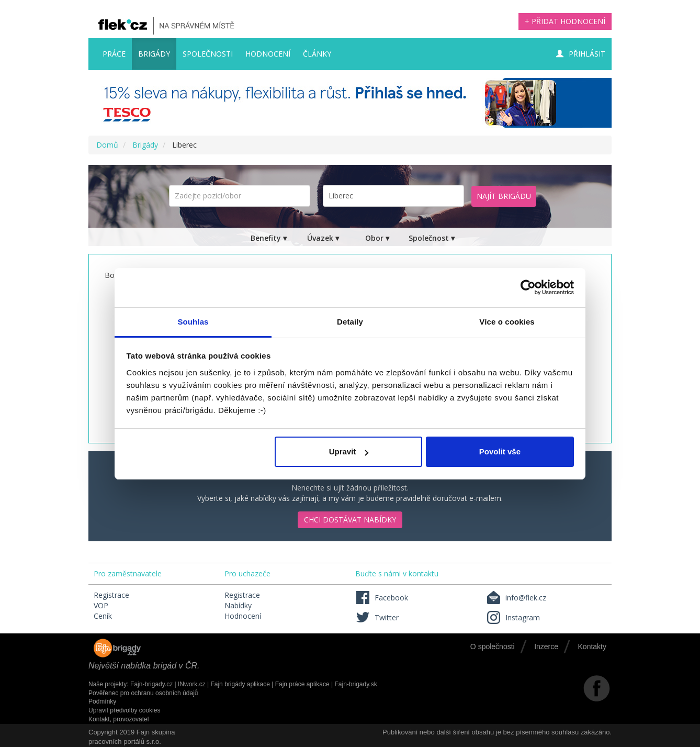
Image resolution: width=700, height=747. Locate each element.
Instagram (513, 617)
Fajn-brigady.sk (356, 684)
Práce (114, 54)
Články (317, 54)
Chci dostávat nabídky (350, 520)
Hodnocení (268, 54)
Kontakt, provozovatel (118, 719)
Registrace (111, 595)
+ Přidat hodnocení (565, 21)
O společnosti (493, 646)
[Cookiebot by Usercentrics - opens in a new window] (528, 287)
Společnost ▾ (432, 238)
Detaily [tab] (350, 322)
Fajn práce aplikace (302, 684)
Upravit (349, 451)
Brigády (154, 54)
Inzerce (546, 646)
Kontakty (592, 646)
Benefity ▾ (269, 238)
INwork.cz (192, 684)
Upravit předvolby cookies (124, 710)
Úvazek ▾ (323, 238)
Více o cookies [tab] (507, 322)
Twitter (377, 617)
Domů (107, 145)
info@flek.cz (516, 598)
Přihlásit (581, 54)
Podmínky (102, 701)
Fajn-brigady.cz (151, 684)
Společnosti (208, 54)
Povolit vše (500, 451)
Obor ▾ (377, 238)
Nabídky (238, 605)
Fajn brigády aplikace (240, 684)
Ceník (103, 616)
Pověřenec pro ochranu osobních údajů (143, 693)
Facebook (382, 598)
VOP (101, 605)
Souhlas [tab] (193, 322)
